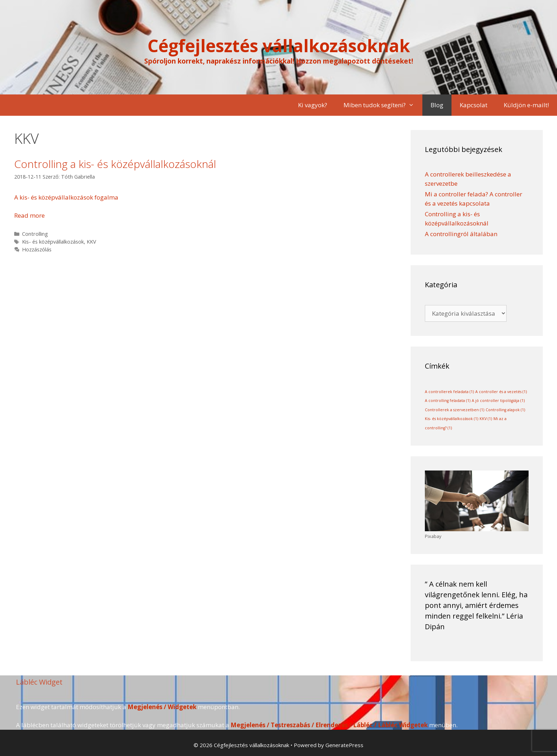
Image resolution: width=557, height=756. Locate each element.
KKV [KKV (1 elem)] (486, 419)
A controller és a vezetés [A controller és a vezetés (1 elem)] (501, 392)
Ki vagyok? (313, 105)
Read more (29, 215)
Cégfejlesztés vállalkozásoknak (279, 46)
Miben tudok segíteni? (383, 105)
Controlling (35, 234)
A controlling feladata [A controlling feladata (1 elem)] (448, 401)
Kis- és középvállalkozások (53, 242)
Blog (437, 105)
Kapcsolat (474, 105)
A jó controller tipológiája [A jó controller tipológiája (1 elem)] (498, 401)
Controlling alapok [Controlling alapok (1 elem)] (505, 410)
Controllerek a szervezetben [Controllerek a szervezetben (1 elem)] (455, 410)
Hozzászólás (37, 249)
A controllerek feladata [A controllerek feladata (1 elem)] (449, 392)
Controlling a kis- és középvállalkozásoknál (115, 164)
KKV (91, 242)
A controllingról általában (461, 234)
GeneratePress (344, 745)
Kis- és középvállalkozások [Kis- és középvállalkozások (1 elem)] (451, 419)
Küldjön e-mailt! (526, 105)
